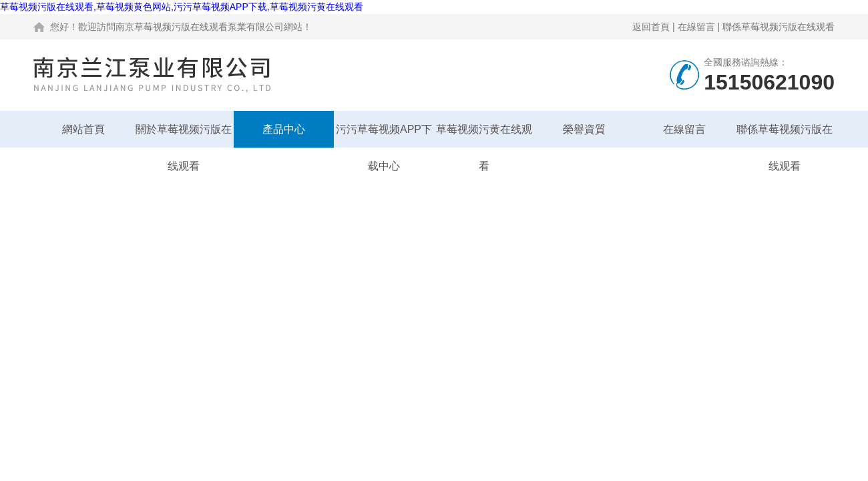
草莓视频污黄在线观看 (484, 136)
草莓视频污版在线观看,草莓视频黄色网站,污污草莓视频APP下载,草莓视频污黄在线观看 (182, 7)
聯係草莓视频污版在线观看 (779, 27)
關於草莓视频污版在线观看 (184, 136)
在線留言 (696, 27)
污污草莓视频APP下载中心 (384, 136)
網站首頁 (83, 129)
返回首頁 (651, 27)
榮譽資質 (584, 129)
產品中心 (284, 129)
